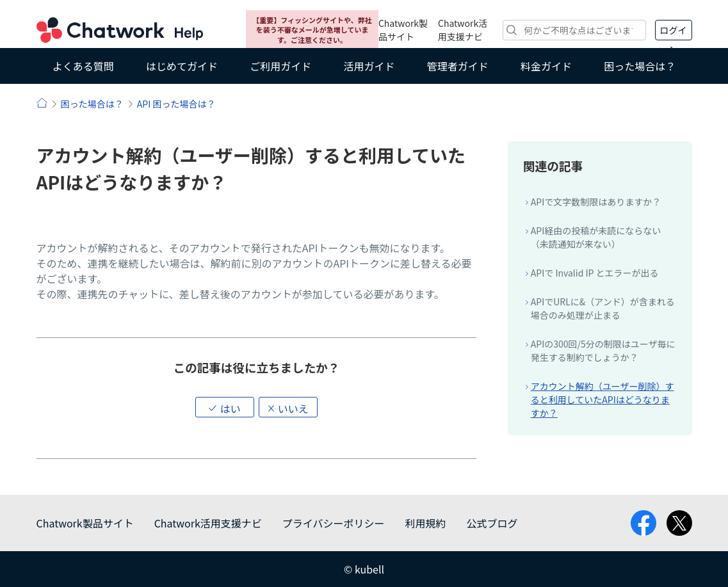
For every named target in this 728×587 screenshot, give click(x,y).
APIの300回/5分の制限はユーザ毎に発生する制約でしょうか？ (603, 350)
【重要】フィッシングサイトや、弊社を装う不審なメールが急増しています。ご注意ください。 (312, 30)
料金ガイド (546, 66)
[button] (225, 407)
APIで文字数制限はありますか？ (596, 202)
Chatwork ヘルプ (120, 30)
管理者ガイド (458, 66)
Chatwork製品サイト (403, 30)
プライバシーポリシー (334, 523)
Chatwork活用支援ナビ (463, 30)
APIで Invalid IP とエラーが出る (595, 273)
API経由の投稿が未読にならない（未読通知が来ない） (596, 237)
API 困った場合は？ (176, 104)
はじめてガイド (182, 66)
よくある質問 (83, 66)
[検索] (574, 30)
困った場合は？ (640, 66)
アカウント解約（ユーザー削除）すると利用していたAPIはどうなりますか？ (603, 399)
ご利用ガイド (280, 66)
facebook (643, 523)
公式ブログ (492, 523)
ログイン (674, 32)
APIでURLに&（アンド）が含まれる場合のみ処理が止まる (603, 308)
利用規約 (425, 523)
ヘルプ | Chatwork (42, 103)
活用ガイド (369, 66)
